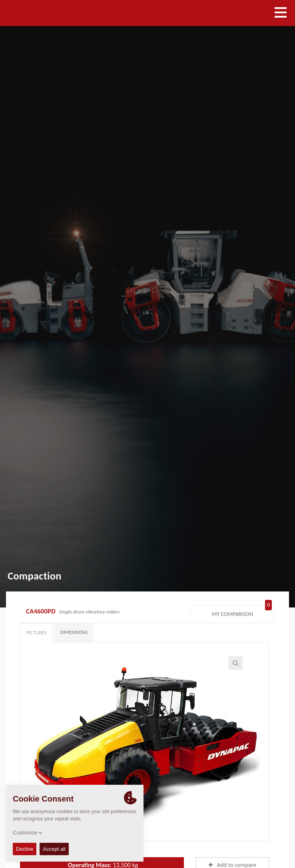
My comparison (242, 612)
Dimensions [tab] (74, 632)
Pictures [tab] (36, 632)
